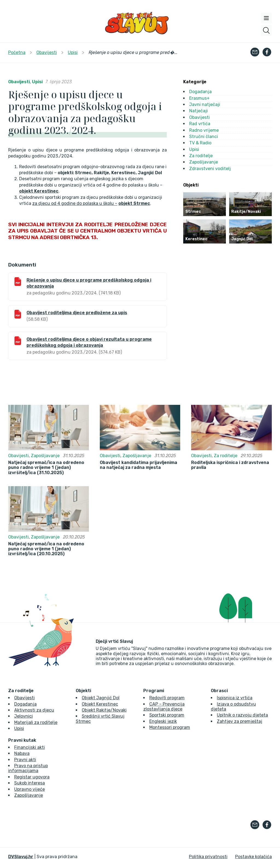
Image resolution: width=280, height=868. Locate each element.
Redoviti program (167, 698)
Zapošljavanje (204, 162)
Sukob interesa (30, 783)
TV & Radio (200, 143)
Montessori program (170, 727)
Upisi (37, 82)
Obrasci (219, 691)
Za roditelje (201, 156)
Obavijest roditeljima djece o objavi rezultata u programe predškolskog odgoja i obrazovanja (89, 342)
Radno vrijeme (204, 130)
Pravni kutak (22, 740)
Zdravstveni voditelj (210, 169)
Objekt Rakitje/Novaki (104, 710)
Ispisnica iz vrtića (235, 698)
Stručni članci (204, 137)
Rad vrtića (200, 124)
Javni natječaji (205, 104)
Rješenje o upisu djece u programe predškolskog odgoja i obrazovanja (89, 283)
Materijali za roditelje (36, 722)
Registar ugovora (32, 777)
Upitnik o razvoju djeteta (242, 715)
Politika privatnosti (208, 857)
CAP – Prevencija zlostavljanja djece (164, 707)
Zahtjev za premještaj (240, 721)
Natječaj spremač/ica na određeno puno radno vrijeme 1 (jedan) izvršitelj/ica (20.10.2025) (46, 549)
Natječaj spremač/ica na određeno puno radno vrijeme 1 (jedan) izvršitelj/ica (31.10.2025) (46, 468)
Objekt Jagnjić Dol (101, 698)
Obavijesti (19, 82)
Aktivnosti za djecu (34, 710)
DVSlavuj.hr (21, 857)
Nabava (22, 753)
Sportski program (167, 715)
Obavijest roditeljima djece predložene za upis (77, 313)
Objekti (83, 691)
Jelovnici (24, 716)
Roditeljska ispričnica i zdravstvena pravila (230, 465)
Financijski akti (30, 747)
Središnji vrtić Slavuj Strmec (100, 719)
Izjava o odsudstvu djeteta (233, 707)
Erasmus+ (199, 98)
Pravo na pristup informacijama (28, 768)
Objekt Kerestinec (100, 704)
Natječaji (199, 111)
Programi (154, 691)
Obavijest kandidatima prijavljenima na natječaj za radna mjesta (138, 465)
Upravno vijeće (30, 789)
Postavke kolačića (253, 857)
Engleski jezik (163, 721)
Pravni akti (25, 760)
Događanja (200, 92)
